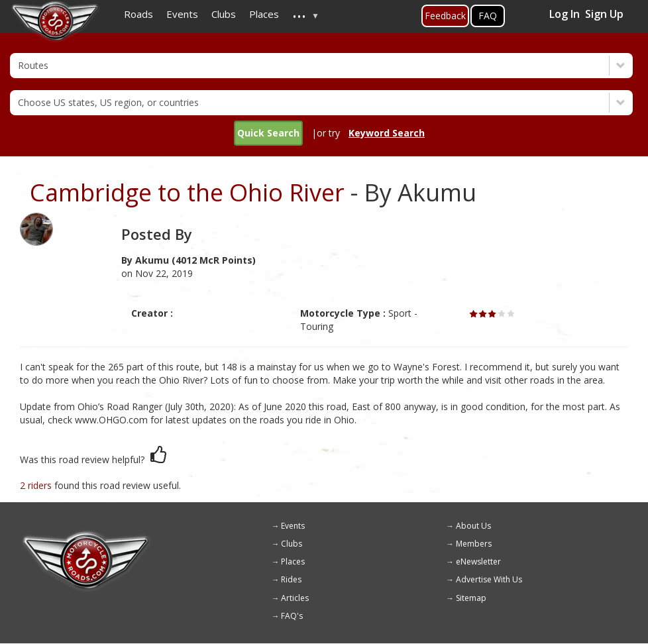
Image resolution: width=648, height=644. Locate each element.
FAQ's (292, 616)
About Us (473, 526)
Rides (291, 579)
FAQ (488, 16)
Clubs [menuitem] (224, 14)
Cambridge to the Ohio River (187, 192)
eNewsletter (478, 562)
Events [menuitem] (182, 14)
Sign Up (604, 14)
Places (293, 562)
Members (474, 544)
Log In (565, 14)
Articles (295, 598)
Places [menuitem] (264, 14)
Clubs (292, 544)
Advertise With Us (489, 579)
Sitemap (471, 598)
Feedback (445, 16)
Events (293, 526)
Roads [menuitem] (138, 14)
